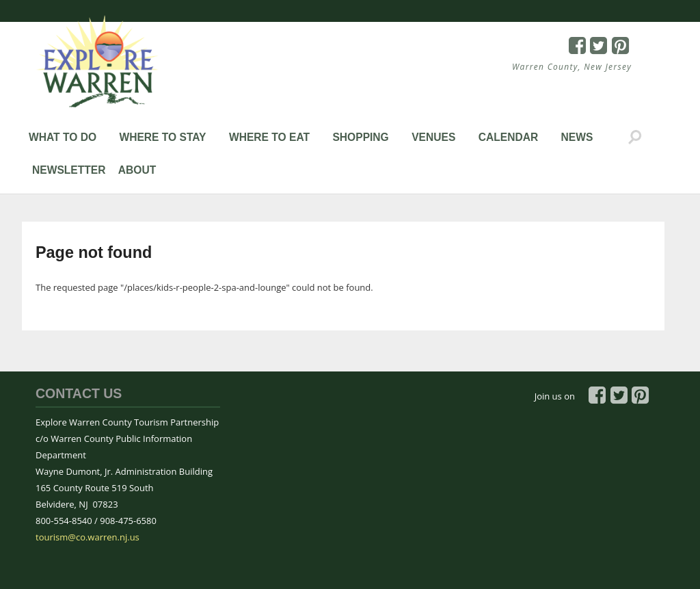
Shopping (360, 137)
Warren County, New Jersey (572, 67)
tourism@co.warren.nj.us (87, 537)
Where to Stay (162, 137)
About (137, 170)
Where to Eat (269, 137)
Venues (433, 137)
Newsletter (69, 170)
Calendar (509, 137)
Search (635, 138)
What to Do (63, 137)
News (577, 137)
